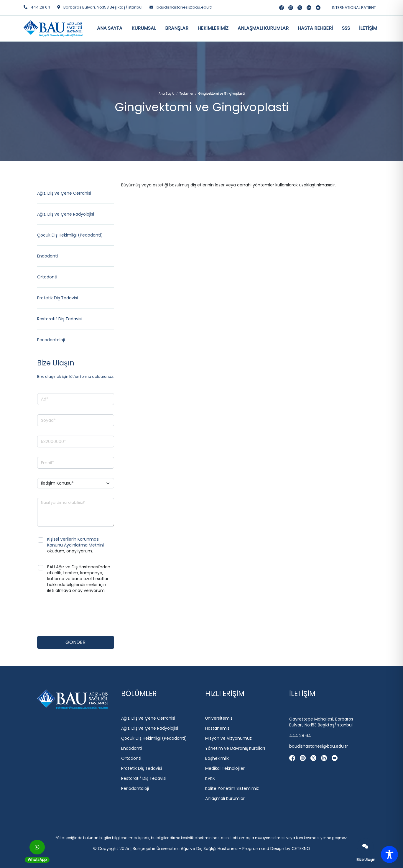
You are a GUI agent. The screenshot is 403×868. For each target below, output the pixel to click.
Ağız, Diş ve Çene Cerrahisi (64, 193)
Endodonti (47, 256)
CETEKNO (301, 849)
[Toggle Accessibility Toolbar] (389, 854)
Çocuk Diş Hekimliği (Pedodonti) (70, 235)
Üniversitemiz (219, 718)
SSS (346, 28)
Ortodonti (47, 277)
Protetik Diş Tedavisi (57, 298)
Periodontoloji (51, 340)
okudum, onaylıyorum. (75, 545)
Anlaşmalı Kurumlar (225, 798)
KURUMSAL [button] (144, 28)
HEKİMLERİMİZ (213, 28)
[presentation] (82, 615)
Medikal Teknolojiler (225, 768)
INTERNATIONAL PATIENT (354, 8)
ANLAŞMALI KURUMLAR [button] (263, 28)
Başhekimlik (217, 758)
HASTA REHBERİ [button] (315, 28)
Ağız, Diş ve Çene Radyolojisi (66, 214)
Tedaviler (186, 94)
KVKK (210, 778)
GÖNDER (75, 642)
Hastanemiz (217, 728)
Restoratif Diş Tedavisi (60, 319)
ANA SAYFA (110, 28)
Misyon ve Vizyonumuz (228, 738)
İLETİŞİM (368, 28)
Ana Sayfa (167, 94)
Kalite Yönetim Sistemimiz (232, 788)
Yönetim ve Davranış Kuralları (235, 748)
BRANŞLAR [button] (177, 28)
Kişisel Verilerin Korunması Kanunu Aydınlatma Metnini (75, 542)
